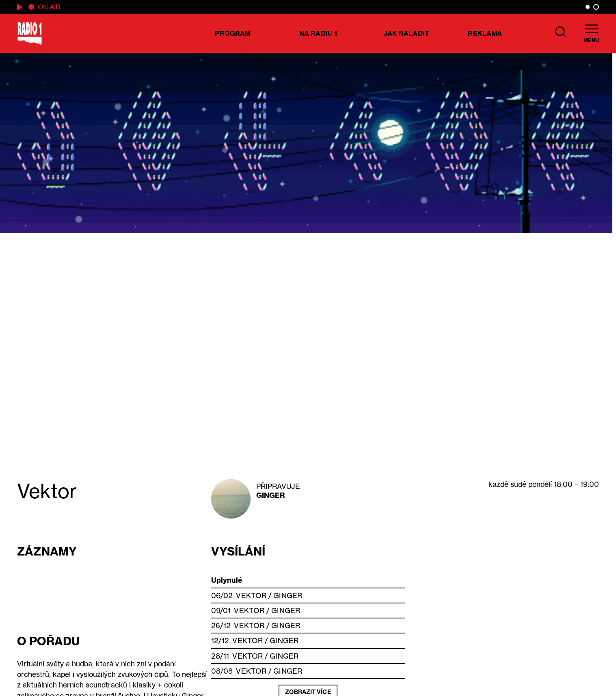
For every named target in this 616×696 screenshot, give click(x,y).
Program (233, 33)
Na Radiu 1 (318, 33)
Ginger (271, 495)
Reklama (485, 33)
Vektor (251, 595)
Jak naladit (406, 33)
